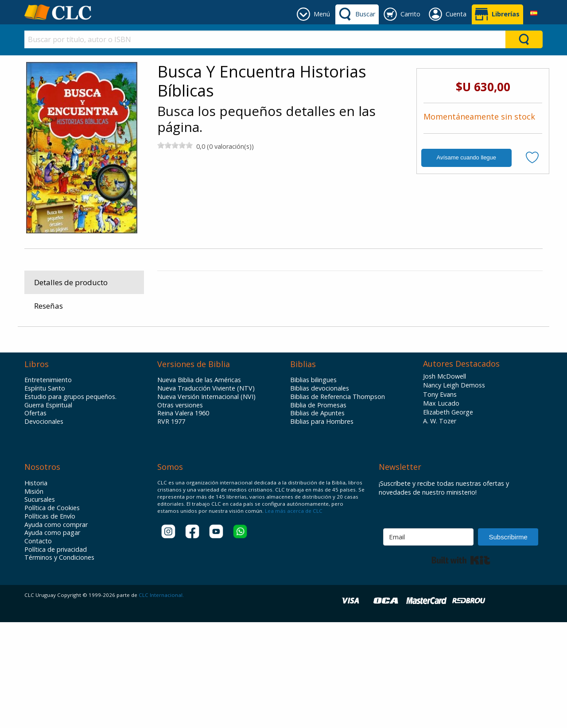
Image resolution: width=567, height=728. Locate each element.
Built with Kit (461, 666)
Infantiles (240, 406)
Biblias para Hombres (322, 528)
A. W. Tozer (440, 527)
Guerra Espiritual (48, 511)
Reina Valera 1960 (183, 519)
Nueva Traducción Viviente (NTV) (206, 495)
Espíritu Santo (45, 495)
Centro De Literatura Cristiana (466, 293)
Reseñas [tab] (49, 306)
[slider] (175, 145)
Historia (36, 589)
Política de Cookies (52, 614)
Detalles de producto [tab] (71, 282)
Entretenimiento (48, 486)
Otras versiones (180, 511)
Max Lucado (441, 509)
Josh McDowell (445, 482)
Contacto (38, 647)
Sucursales (40, 606)
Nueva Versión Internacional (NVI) (206, 503)
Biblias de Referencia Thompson (338, 503)
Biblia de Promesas (318, 511)
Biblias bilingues (313, 486)
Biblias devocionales (320, 495)
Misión (34, 597)
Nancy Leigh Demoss (454, 491)
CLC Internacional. (161, 701)
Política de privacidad (56, 656)
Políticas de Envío (50, 623)
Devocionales (44, 528)
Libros (210, 406)
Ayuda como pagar (52, 639)
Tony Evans (440, 500)
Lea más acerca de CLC (293, 617)
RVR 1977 (171, 528)
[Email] (428, 643)
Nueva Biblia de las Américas (199, 486)
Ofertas (35, 519)
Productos (179, 406)
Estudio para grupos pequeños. (70, 503)
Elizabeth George (448, 518)
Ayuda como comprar (56, 631)
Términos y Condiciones (59, 664)
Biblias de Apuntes (317, 519)
